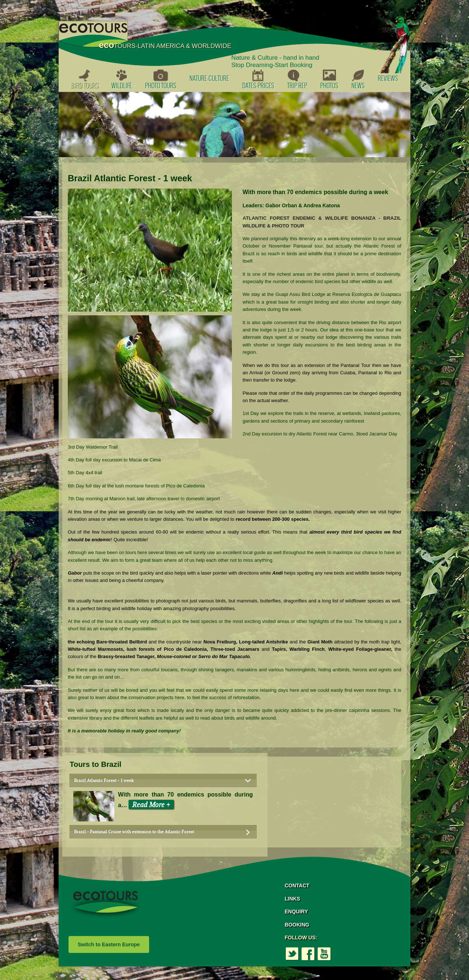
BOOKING (297, 925)
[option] (234, 125)
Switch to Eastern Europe (109, 944)
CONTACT (297, 886)
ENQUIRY (296, 912)
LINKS (292, 899)
